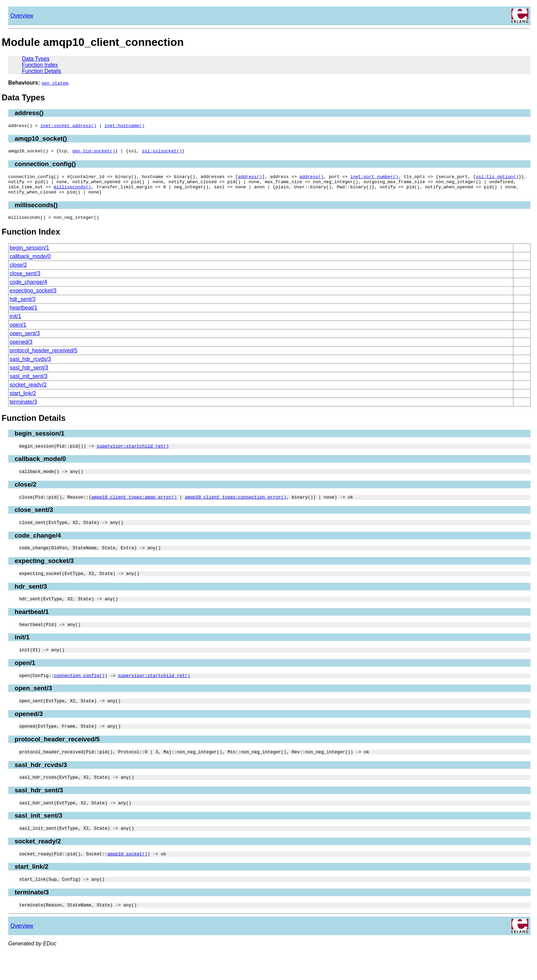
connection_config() (45, 166)
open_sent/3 (25, 341)
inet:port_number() (374, 179)
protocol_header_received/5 (43, 358)
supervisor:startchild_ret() (133, 454)
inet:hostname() (124, 126)
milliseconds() (72, 192)
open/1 (18, 332)
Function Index (40, 65)
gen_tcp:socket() (94, 153)
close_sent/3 (25, 281)
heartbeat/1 (23, 315)
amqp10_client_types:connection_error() (236, 507)
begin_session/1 (29, 255)
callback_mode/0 (30, 263)
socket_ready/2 (28, 392)
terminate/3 (23, 409)
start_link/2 (23, 400)
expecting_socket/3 (33, 298)
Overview (22, 16)
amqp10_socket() (41, 140)
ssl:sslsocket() (162, 153)
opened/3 (21, 349)
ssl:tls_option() (497, 179)
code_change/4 (28, 289)
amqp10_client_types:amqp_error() (134, 507)
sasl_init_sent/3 (28, 383)
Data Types (36, 59)
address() (29, 113)
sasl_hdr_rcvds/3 (30, 366)
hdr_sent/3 (23, 306)
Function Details (42, 71)
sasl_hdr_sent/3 (29, 375)
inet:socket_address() (68, 126)
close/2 (18, 272)
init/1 (15, 323)
